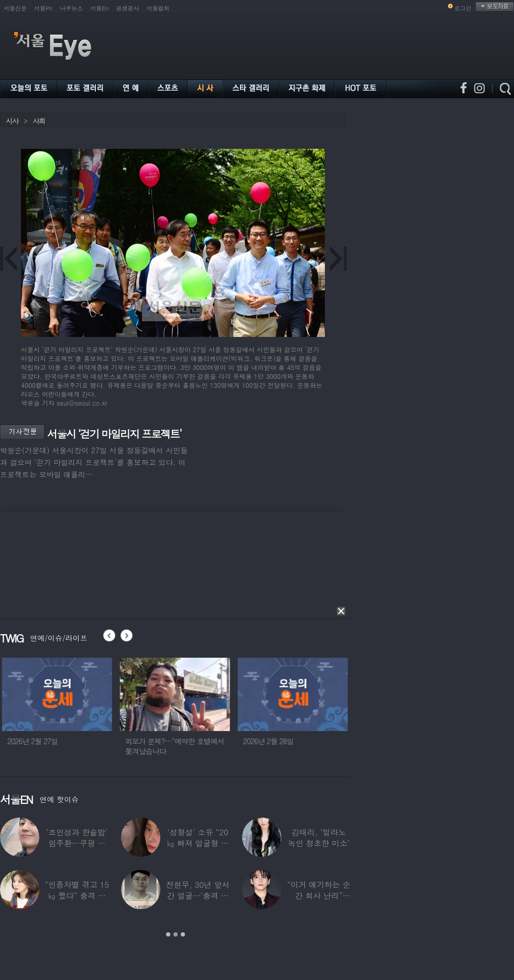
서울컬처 (158, 8)
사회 (39, 121)
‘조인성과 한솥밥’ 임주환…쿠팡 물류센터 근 (77, 843)
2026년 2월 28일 (332, 741)
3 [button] (183, 934)
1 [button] (168, 934)
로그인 (463, 8)
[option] (121, 711)
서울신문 (15, 8)
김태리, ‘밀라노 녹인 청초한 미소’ (319, 837)
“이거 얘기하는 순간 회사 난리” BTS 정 (319, 895)
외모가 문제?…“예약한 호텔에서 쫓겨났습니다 (238, 746)
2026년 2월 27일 (96, 741)
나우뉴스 (71, 8)
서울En (99, 8)
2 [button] (176, 934)
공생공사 (128, 8)
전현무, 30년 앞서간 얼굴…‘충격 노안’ (198, 895)
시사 (12, 121)
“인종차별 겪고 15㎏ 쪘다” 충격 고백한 (77, 895)
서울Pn (43, 8)
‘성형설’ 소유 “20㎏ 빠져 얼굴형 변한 (198, 843)
